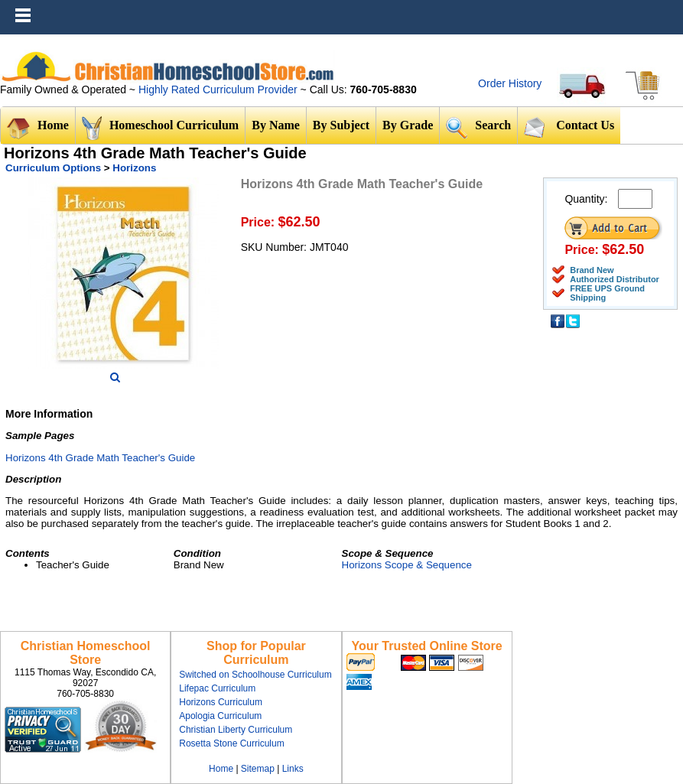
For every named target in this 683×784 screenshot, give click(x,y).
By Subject (341, 125)
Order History (510, 83)
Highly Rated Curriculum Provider (220, 89)
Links (293, 769)
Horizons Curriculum (221, 702)
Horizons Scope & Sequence (407, 565)
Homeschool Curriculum (160, 128)
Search (478, 127)
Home (38, 128)
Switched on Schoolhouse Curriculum (255, 675)
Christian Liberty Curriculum (236, 730)
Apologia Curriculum (220, 716)
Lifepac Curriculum (217, 688)
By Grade (408, 125)
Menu (668, 8)
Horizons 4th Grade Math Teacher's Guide (100, 458)
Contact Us (569, 127)
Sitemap (258, 769)
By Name (276, 125)
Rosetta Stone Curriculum (231, 743)
